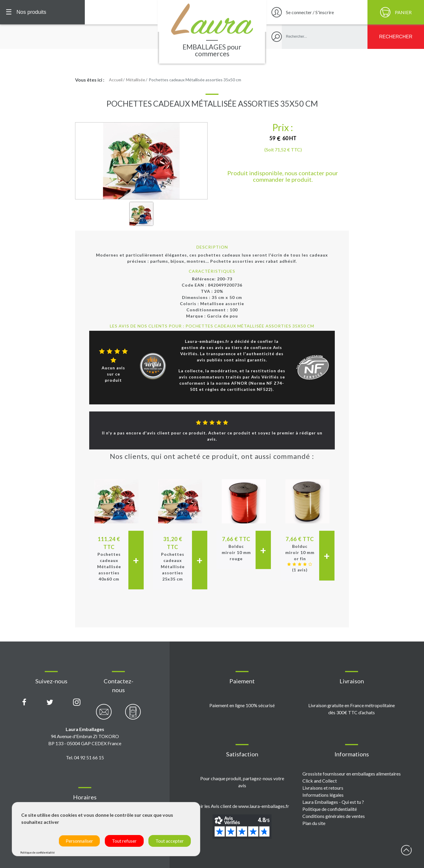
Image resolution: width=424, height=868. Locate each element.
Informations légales (323, 795)
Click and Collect (320, 781)
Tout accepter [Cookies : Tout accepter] (170, 841)
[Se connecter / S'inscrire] (316, 12)
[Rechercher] (396, 37)
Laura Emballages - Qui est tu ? (333, 802)
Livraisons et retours (323, 788)
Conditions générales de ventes (334, 816)
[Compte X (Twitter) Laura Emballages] (50, 702)
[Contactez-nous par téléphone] (133, 715)
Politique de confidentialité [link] (38, 853)
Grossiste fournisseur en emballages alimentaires (352, 774)
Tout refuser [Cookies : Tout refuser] (124, 841)
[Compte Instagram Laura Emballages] (77, 702)
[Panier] (396, 12)
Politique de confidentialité (330, 809)
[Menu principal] (42, 12)
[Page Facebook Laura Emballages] (24, 702)
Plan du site (314, 823)
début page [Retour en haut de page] (406, 850)
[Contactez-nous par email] (104, 715)
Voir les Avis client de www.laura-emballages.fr (242, 806)
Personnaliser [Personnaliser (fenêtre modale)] (79, 841)
